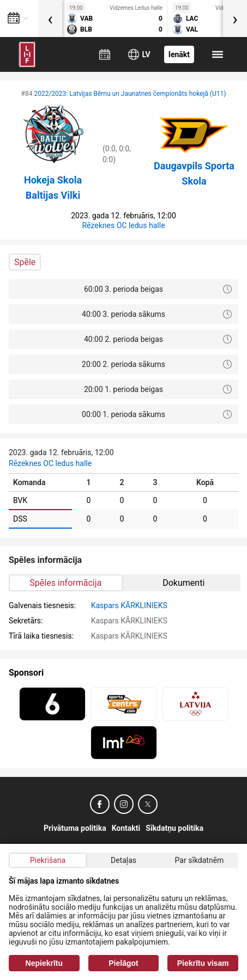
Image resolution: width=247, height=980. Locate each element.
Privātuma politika (75, 828)
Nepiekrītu (44, 963)
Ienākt (179, 54)
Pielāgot (123, 963)
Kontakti (126, 828)
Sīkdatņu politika (174, 828)
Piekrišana (48, 860)
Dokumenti (183, 583)
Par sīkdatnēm (200, 860)
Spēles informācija (65, 583)
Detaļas (123, 860)
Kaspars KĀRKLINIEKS (129, 605)
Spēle (25, 262)
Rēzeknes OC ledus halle (123, 225)
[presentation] (50, 19)
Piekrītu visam (203, 963)
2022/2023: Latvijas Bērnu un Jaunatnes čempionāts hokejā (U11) (130, 94)
